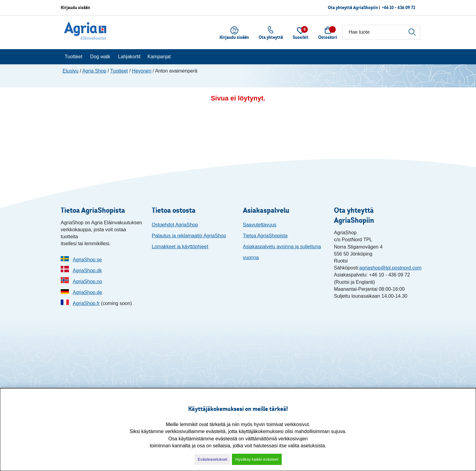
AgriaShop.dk (87, 271)
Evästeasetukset (212, 459)
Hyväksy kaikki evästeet (257, 459)
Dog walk (100, 57)
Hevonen (142, 71)
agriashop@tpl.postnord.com (391, 268)
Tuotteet (73, 57)
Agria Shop (94, 71)
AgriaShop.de (87, 292)
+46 (399, 7)
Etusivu (70, 71)
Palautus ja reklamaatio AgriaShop (189, 236)
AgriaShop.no (87, 281)
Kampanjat (159, 57)
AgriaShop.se (87, 260)
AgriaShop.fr (86, 303)
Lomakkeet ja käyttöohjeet (180, 247)
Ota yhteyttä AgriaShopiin (353, 7)
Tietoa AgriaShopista (265, 236)
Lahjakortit (129, 57)
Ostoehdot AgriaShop (175, 225)
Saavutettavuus (260, 225)
